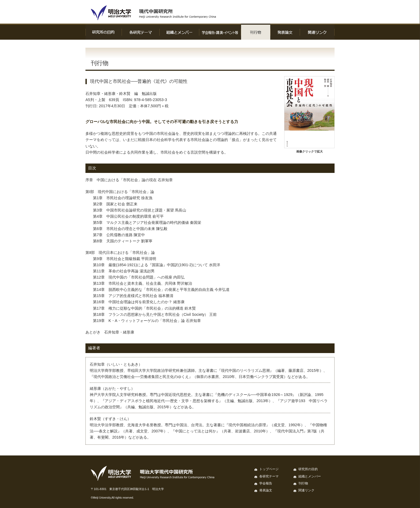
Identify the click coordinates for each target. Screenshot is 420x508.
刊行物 (303, 483)
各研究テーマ (269, 476)
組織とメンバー (310, 476)
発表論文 (266, 490)
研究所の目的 (308, 469)
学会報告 (266, 483)
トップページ (269, 469)
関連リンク (306, 490)
